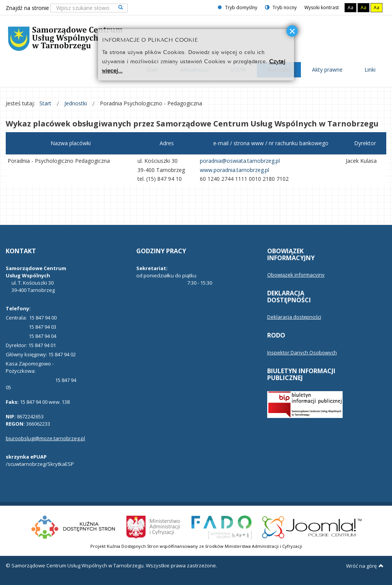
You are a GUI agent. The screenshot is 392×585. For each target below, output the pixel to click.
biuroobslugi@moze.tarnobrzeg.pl (45, 438)
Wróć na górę (365, 566)
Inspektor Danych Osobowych (302, 352)
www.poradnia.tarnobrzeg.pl (234, 170)
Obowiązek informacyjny (296, 275)
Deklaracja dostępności (294, 317)
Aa (350, 7)
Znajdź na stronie (27, 8)
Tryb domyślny (237, 7)
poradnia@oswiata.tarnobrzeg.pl (240, 161)
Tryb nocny (281, 7)
